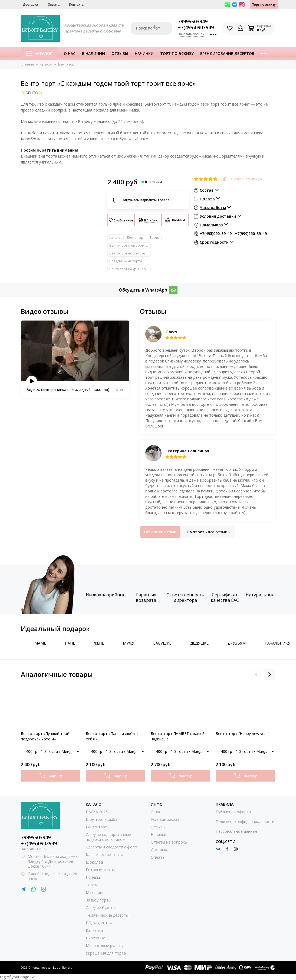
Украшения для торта (106, 953)
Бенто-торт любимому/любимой (130, 253)
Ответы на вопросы (169, 842)
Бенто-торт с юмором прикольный (130, 245)
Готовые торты (100, 870)
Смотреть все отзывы (209, 532)
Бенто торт (136, 238)
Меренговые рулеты (105, 945)
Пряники (93, 877)
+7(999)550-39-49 (251, 233)
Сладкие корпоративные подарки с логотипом (108, 837)
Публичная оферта (233, 812)
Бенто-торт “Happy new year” (242, 734)
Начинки (144, 53)
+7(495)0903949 (196, 27)
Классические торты (105, 855)
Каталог (39, 53)
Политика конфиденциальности (245, 821)
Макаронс (95, 892)
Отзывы (120, 53)
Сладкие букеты (101, 908)
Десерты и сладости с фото (111, 847)
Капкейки (94, 930)
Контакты (77, 5)
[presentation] (256, 674)
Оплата (53, 5)
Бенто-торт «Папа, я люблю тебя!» (112, 736)
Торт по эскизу (264, 5)
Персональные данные (236, 831)
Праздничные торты (126, 261)
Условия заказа (165, 819)
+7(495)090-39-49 (216, 233)
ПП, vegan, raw (99, 923)
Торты (155, 238)
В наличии (93, 53)
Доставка (30, 5)
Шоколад (94, 862)
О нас (70, 53)
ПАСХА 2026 (97, 812)
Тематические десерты (107, 915)
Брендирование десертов (227, 53)
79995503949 (193, 21)
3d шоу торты (98, 900)
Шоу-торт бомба (102, 819)
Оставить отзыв (160, 532)
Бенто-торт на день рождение (130, 269)
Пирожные (96, 938)
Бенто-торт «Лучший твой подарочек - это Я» (45, 736)
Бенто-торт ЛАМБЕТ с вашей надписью (178, 736)
